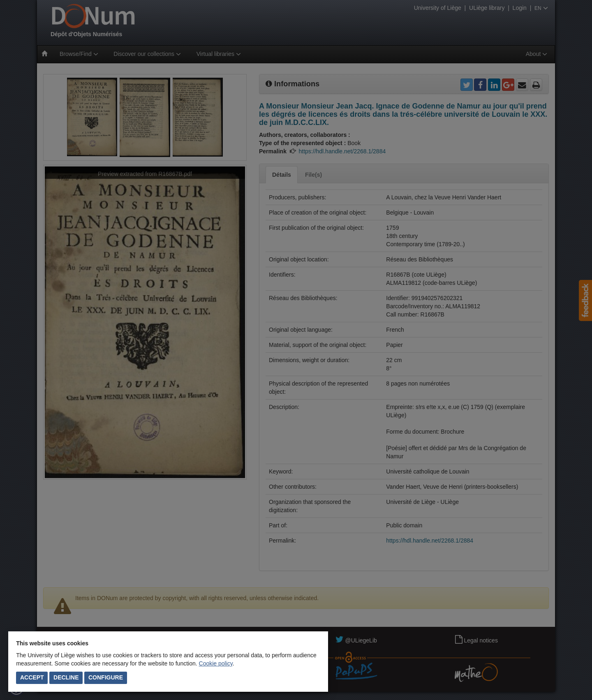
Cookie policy (216, 663)
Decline (66, 677)
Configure (106, 677)
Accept (32, 677)
